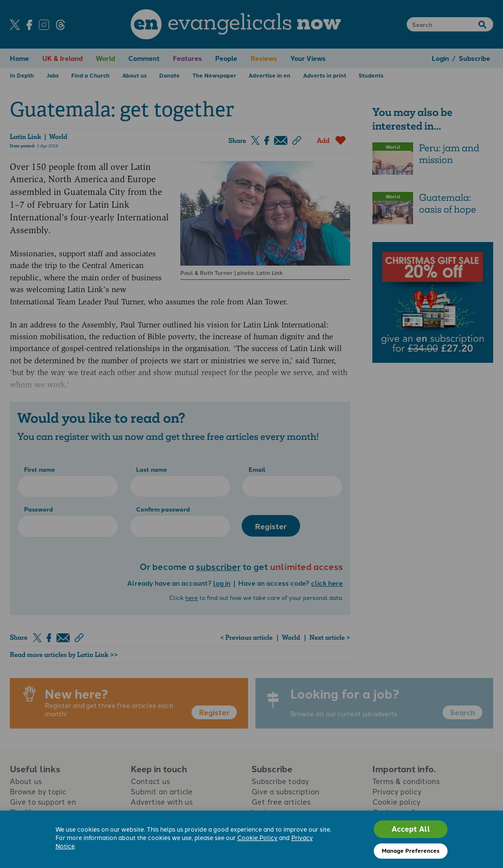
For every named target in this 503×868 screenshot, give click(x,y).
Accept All (411, 829)
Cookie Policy (257, 837)
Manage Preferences (411, 850)
